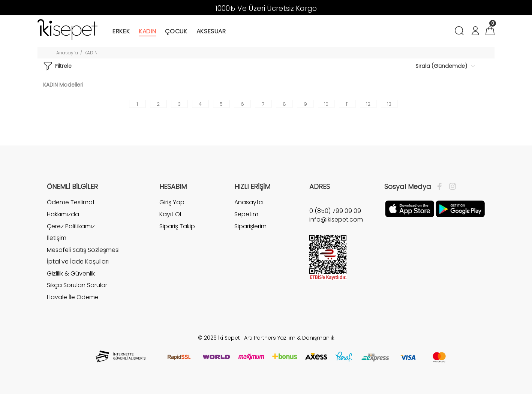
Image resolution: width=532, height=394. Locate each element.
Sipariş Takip (177, 226)
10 (326, 104)
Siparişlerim (250, 226)
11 (347, 104)
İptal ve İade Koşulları (78, 261)
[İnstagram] (451, 187)
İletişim (57, 238)
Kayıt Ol (170, 214)
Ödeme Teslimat (71, 202)
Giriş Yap (172, 202)
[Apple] (410, 208)
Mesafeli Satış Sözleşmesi (83, 250)
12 (368, 104)
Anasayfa (67, 53)
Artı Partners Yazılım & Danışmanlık (289, 338)
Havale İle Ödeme (73, 297)
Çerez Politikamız (71, 226)
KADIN (91, 53)
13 (389, 104)
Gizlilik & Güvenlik (71, 273)
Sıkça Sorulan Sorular (77, 285)
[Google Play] (460, 208)
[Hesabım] (475, 32)
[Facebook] (441, 187)
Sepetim (246, 214)
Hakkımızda (63, 214)
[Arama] (461, 32)
